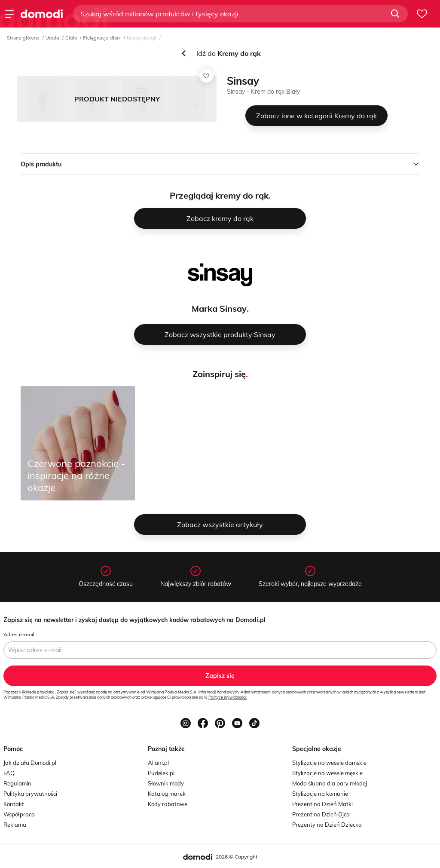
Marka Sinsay (219, 308)
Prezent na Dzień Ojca (321, 814)
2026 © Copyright (237, 857)
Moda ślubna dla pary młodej (330, 783)
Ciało (71, 38)
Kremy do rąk (142, 38)
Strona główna (23, 38)
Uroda (52, 38)
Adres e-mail (19, 634)
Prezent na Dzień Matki (322, 804)
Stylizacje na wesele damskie (329, 763)
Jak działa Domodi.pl (30, 763)
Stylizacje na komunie (320, 794)
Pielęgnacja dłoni (102, 38)
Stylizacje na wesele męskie (327, 773)
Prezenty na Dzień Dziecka (327, 825)
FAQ (9, 773)
